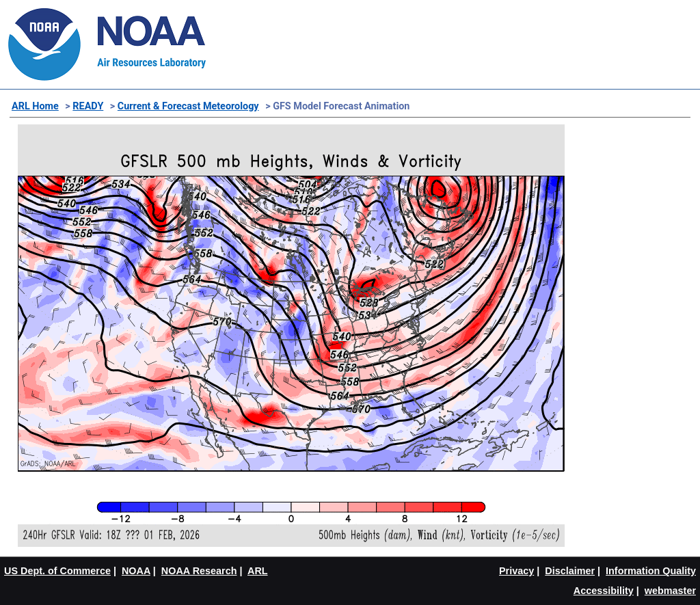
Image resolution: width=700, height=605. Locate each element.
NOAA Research (199, 571)
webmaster (670, 591)
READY (88, 106)
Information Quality (651, 571)
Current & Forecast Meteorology (188, 106)
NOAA (136, 571)
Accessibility (604, 591)
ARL (258, 571)
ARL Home (35, 106)
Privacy (516, 571)
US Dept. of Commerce (57, 571)
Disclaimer (570, 571)
